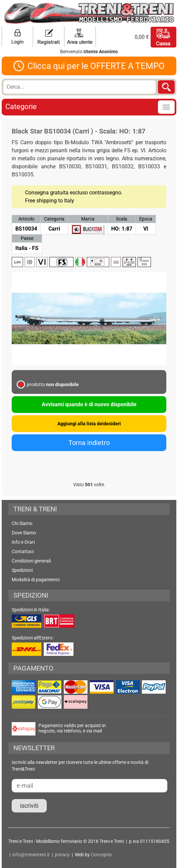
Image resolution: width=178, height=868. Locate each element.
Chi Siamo (22, 523)
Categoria (54, 219)
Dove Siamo (24, 533)
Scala (122, 219)
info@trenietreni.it (31, 855)
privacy (62, 855)
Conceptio (101, 855)
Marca (88, 219)
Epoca (146, 219)
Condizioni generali (31, 561)
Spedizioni (22, 570)
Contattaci (23, 551)
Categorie (21, 107)
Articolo (26, 219)
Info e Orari (23, 542)
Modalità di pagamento (36, 580)
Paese (27, 238)
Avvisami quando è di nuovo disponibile (89, 404)
